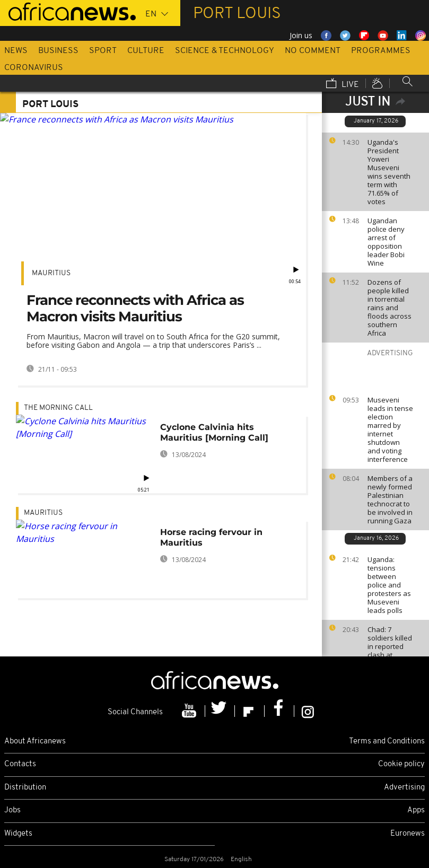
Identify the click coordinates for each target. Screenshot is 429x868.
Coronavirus (34, 68)
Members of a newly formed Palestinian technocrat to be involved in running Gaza (390, 499)
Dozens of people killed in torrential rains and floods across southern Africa (389, 308)
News (16, 51)
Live (343, 84)
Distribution (25, 788)
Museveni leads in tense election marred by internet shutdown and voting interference (390, 429)
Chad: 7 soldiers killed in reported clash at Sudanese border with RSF (390, 655)
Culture (146, 51)
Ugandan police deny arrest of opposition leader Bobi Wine (386, 242)
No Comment (313, 51)
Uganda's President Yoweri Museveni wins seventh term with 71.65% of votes (389, 172)
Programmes (381, 51)
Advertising (404, 788)
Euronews (408, 834)
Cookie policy (401, 764)
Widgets (18, 834)
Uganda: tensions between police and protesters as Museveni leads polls (389, 585)
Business (58, 51)
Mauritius (51, 273)
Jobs (12, 810)
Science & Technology (225, 51)
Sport (103, 51)
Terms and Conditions (387, 742)
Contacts (20, 764)
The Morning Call (58, 408)
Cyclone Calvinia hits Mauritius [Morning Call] (214, 432)
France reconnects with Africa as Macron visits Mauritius (135, 308)
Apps (416, 810)
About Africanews (35, 742)
